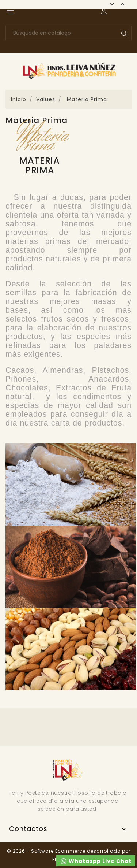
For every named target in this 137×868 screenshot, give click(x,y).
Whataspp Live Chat (96, 861)
